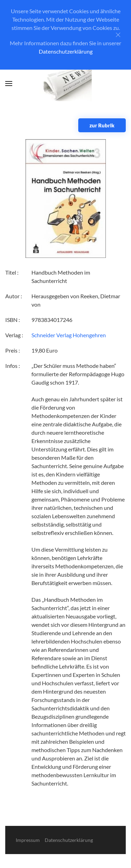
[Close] (118, 35)
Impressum (28, 840)
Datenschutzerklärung (66, 51)
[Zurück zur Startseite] (65, 84)
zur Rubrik (102, 125)
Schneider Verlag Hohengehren (69, 335)
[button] (9, 84)
